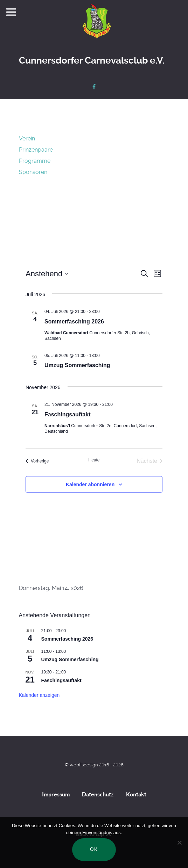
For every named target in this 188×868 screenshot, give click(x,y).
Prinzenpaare (36, 150)
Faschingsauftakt (68, 414)
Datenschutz (98, 794)
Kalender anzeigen (39, 695)
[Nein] (179, 843)
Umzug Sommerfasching (77, 365)
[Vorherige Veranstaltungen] (37, 461)
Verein (27, 138)
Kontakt (136, 794)
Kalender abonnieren (90, 484)
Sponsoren (33, 172)
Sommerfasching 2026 (74, 322)
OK (94, 849)
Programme (35, 161)
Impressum (56, 794)
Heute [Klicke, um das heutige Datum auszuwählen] (94, 460)
